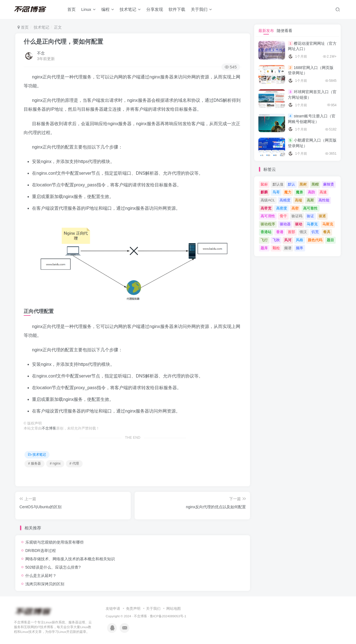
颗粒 (276, 248)
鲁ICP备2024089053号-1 (168, 616)
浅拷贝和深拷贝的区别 (45, 584)
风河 (288, 240)
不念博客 (49, 428)
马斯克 (328, 224)
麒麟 (264, 192)
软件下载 (177, 9)
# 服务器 (34, 463)
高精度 (285, 200)
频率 (300, 248)
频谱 (288, 248)
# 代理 (74, 463)
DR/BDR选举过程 (41, 551)
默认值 (278, 184)
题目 (330, 240)
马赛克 (312, 224)
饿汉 (303, 232)
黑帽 (315, 184)
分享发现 (155, 9)
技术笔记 (130, 9)
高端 (298, 200)
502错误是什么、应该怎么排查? (53, 567)
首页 (71, 9)
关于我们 (201, 9)
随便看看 (285, 31)
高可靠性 (310, 208)
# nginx (55, 463)
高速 (323, 192)
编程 (108, 9)
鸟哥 (276, 192)
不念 (41, 53)
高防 (311, 192)
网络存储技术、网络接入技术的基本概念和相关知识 (70, 559)
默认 (291, 184)
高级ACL (268, 200)
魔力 (288, 192)
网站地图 (174, 609)
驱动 (299, 224)
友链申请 (113, 609)
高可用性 (268, 216)
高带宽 (266, 208)
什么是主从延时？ (41, 576)
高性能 (324, 200)
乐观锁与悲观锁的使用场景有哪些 (55, 542)
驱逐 (322, 216)
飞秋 (276, 240)
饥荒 (315, 232)
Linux (88, 9)
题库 (264, 248)
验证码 (297, 216)
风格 (300, 240)
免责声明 (133, 609)
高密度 (282, 208)
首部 (291, 232)
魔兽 (300, 192)
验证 (310, 216)
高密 (295, 208)
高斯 (310, 200)
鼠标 (264, 184)
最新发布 (266, 31)
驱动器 (285, 224)
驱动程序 (268, 224)
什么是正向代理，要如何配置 (63, 42)
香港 (280, 232)
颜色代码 (315, 240)
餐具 (327, 232)
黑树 (303, 184)
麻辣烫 (329, 184)
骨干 (283, 216)
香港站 (266, 232)
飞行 (264, 240)
